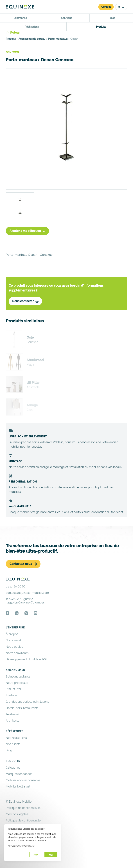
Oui (51, 855)
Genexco (12, 52)
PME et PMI (13, 689)
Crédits (10, 833)
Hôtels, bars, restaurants (22, 708)
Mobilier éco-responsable (23, 780)
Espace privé (14, 839)
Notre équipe (14, 647)
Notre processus (17, 683)
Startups (11, 695)
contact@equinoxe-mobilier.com (27, 593)
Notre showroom (17, 653)
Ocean (74, 39)
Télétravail (13, 714)
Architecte (13, 721)
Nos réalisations (16, 738)
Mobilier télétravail (18, 787)
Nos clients (13, 744)
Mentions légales (17, 814)
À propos (12, 634)
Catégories (13, 768)
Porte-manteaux (58, 39)
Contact (106, 7)
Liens (9, 827)
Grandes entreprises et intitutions (27, 702)
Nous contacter (25, 301)
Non (36, 855)
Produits (11, 39)
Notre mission (15, 640)
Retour (13, 33)
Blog (9, 750)
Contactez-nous (23, 564)
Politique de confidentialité (23, 820)
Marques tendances (19, 774)
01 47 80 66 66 (16, 586)
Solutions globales (18, 677)
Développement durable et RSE (27, 659)
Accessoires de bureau (32, 39)
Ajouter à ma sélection (27, 231)
